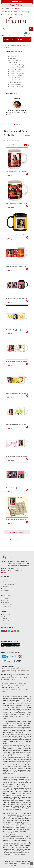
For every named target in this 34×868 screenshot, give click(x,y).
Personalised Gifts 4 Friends (16, 78)
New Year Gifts (26, 676)
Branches (4, 572)
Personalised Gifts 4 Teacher (16, 73)
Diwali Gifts (5, 684)
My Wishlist (6, 600)
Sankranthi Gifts (6, 685)
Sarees (26, 689)
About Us (5, 580)
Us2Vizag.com (18, 672)
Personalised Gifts (14, 45)
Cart (24, 35)
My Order (5, 598)
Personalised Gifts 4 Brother (15, 86)
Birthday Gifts (16, 674)
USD (17, 9)
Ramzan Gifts (13, 684)
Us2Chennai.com (6, 670)
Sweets (26, 688)
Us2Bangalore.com (18, 668)
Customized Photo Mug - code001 (16, 172)
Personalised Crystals (14, 56)
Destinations (6, 586)
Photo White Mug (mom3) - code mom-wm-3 (19, 361)
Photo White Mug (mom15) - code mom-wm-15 (19, 488)
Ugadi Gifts (15, 685)
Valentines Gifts (16, 676)
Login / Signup (7, 11)
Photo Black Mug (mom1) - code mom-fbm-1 (19, 298)
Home (6, 45)
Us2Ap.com (19, 667)
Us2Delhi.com (16, 670)
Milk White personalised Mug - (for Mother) (18, 267)
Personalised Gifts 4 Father (15, 80)
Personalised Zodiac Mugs (15, 84)
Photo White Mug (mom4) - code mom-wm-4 (19, 393)
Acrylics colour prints (13, 58)
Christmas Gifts (22, 684)
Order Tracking (20, 12)
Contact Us (6, 588)
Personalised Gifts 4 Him (15, 82)
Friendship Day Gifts (11, 679)
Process (5, 619)
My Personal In (7, 607)
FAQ (4, 617)
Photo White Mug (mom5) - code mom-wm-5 (19, 425)
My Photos (6, 602)
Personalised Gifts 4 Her (14, 71)
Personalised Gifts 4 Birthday (16, 65)
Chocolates (5, 689)
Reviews (5, 582)
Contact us (15, 15)
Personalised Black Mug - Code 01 (16, 235)
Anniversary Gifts (6, 676)
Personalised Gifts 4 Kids (15, 76)
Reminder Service (8, 605)
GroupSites (7, 9)
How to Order (7, 614)
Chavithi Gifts (17, 682)
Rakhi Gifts (22, 685)
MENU (20, 39)
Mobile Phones (13, 689)
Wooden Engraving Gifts (14, 61)
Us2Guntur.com (25, 670)
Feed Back (6, 591)
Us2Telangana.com (7, 668)
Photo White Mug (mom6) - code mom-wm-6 (19, 456)
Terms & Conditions (8, 584)
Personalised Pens (13, 63)
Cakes (15, 688)
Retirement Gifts (6, 678)
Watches (21, 689)
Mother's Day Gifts (17, 678)
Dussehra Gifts (26, 682)
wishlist (29, 35)
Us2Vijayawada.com (7, 672)
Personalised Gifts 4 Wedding (16, 69)
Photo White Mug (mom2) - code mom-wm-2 (19, 330)
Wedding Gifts (25, 674)
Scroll (32, 864)
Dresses (4, 691)
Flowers (20, 688)
